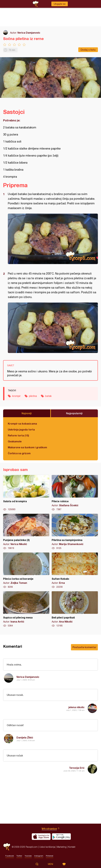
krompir (16, 396)
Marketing (62, 847)
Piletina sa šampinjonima (75, 532)
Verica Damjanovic (29, 33)
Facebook (10, 856)
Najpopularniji (74, 413)
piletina (33, 396)
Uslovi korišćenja (47, 847)
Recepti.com (7, 847)
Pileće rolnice (75, 493)
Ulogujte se (60, 4)
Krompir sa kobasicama (22, 424)
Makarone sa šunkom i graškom (27, 447)
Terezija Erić (77, 768)
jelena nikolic (76, 707)
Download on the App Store (41, 837)
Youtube (28, 856)
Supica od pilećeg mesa (26, 609)
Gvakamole (15, 441)
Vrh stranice (49, 829)
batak (48, 396)
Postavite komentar (84, 647)
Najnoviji (27, 413)
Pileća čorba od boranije (26, 570)
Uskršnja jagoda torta (21, 429)
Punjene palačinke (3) (26, 532)
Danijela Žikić (25, 737)
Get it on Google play (61, 837)
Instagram (39, 856)
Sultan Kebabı (75, 570)
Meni (51, 864)
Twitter (19, 856)
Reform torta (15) (18, 435)
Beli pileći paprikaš (75, 609)
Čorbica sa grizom (19, 453)
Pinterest (50, 856)
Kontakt (72, 847)
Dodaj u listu (88, 50)
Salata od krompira (26, 493)
